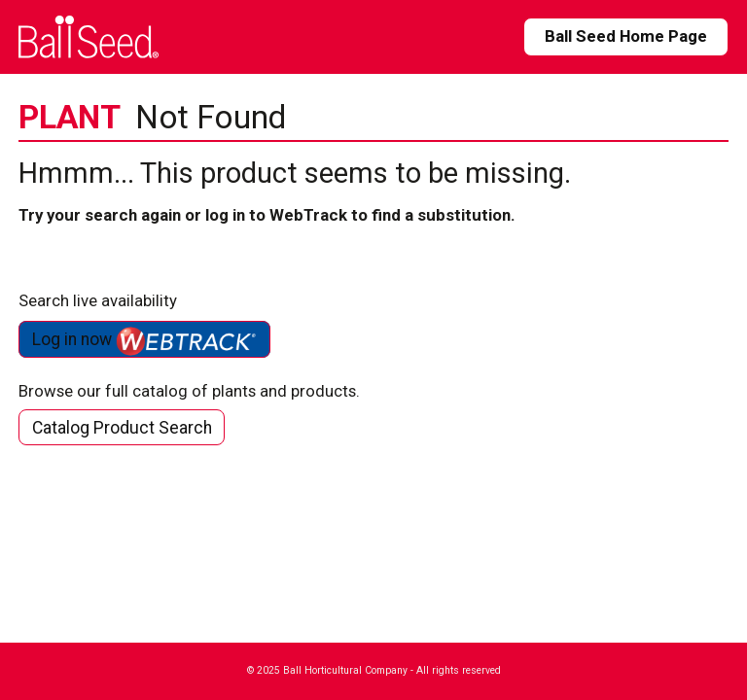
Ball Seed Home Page (626, 36)
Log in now (145, 341)
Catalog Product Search (122, 428)
